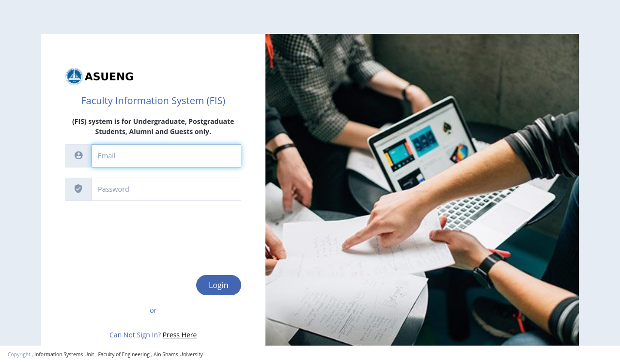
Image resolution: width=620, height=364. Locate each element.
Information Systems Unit (64, 354)
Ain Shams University (178, 354)
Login (219, 285)
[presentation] (139, 230)
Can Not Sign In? (153, 335)
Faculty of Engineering (124, 354)
